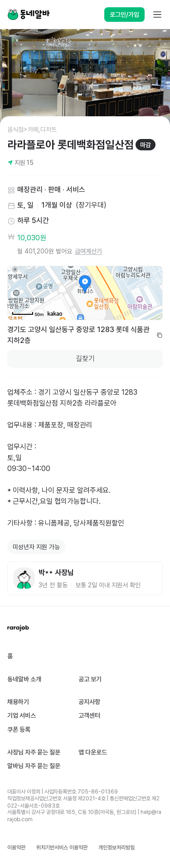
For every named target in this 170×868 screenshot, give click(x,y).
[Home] (29, 15)
